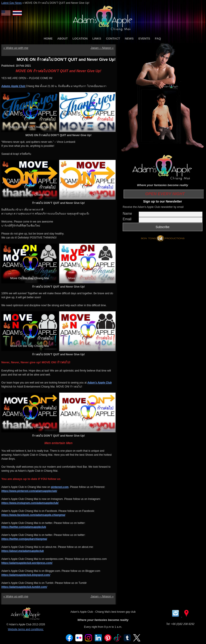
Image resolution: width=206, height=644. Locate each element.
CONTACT (113, 39)
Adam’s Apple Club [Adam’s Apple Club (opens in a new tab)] (99, 383)
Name (127, 214)
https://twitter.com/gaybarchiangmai (24, 539)
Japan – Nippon (102, 48)
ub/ (30, 503)
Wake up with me (16, 48)
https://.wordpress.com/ (27, 563)
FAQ (158, 39)
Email (127, 219)
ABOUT (62, 39)
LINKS (97, 39)
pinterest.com (60, 487)
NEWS (129, 39)
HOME (48, 39)
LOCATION (80, 39)
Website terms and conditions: (26, 629)
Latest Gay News (11, 3)
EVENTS (144, 39)
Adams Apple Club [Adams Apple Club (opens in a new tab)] (14, 86)
